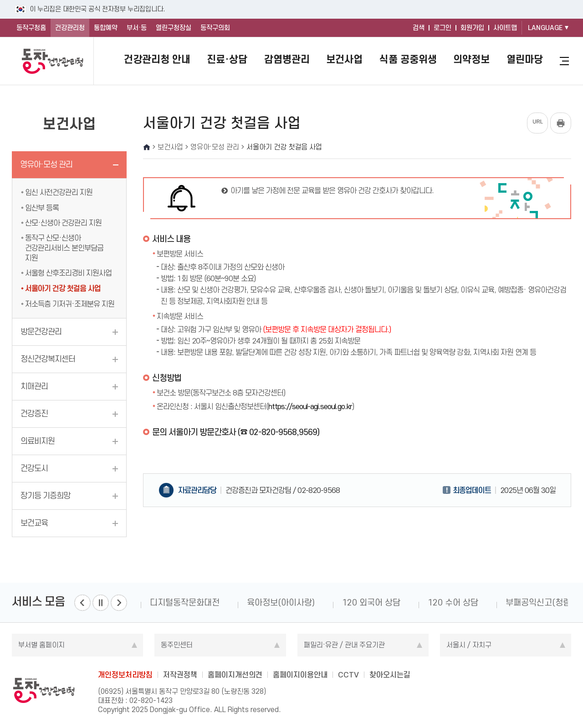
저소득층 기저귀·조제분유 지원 (70, 304)
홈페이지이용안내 (300, 675)
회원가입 (472, 28)
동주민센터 (177, 645)
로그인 (442, 28)
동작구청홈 (31, 28)
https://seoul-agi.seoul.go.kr (310, 406)
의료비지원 (38, 441)
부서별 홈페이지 (41, 645)
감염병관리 (287, 59)
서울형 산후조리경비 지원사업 (68, 273)
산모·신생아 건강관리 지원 (63, 223)
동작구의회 (215, 28)
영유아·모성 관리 (46, 164)
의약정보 (471, 59)
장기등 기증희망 (45, 496)
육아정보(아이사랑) (281, 602)
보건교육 (34, 523)
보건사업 (344, 59)
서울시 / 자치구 (469, 645)
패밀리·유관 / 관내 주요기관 (344, 645)
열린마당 (525, 59)
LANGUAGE (545, 28)
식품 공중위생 (408, 59)
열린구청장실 (174, 28)
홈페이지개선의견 (235, 675)
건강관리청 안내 (157, 59)
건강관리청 (70, 28)
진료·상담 (227, 59)
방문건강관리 (41, 332)
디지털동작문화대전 (185, 602)
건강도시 (34, 468)
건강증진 (34, 414)
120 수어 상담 (453, 602)
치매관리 (34, 386)
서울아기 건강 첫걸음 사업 (63, 288)
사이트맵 (505, 28)
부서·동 (137, 28)
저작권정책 (180, 675)
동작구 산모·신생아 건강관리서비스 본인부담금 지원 (64, 248)
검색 (419, 28)
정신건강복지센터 (48, 359)
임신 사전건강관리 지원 (59, 192)
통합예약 (106, 28)
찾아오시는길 (390, 675)
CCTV (348, 675)
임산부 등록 (42, 208)
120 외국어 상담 (371, 602)
